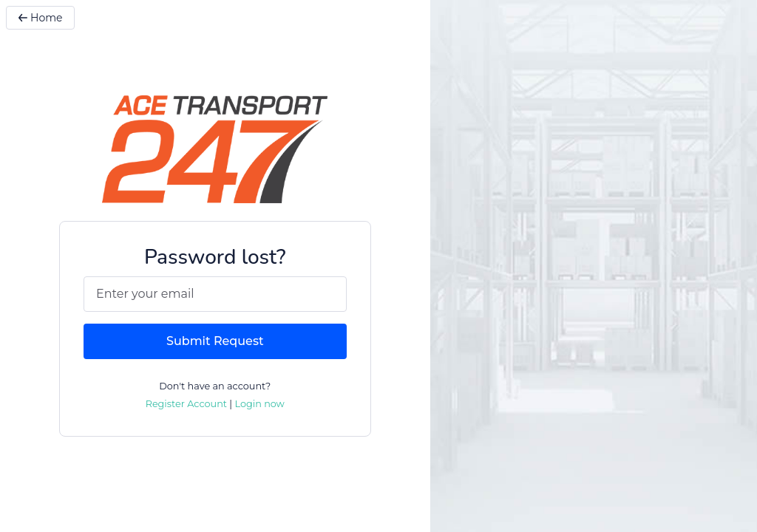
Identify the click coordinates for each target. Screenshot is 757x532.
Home (40, 18)
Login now (259, 404)
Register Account (186, 404)
